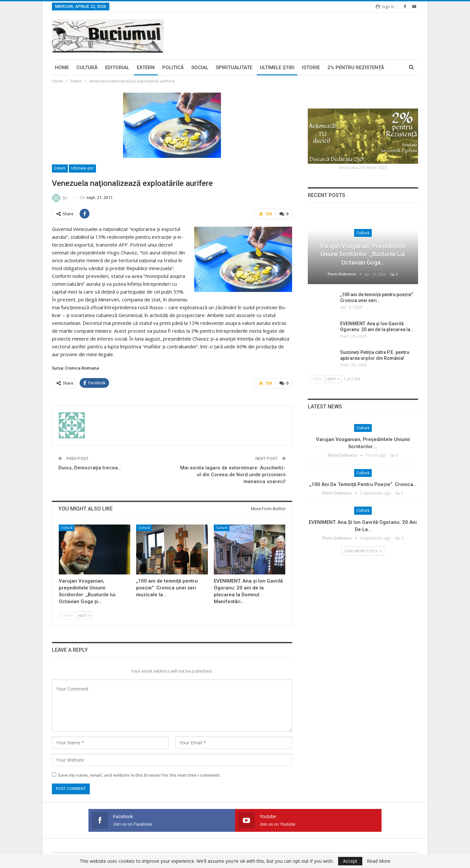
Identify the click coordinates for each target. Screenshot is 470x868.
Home (62, 68)
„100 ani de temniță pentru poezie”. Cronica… (363, 484)
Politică (173, 68)
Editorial (117, 68)
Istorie (311, 68)
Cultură (87, 68)
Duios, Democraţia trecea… (90, 466)
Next (84, 614)
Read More (379, 861)
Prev (67, 614)
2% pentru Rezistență (356, 68)
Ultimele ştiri (277, 68)
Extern (146, 68)
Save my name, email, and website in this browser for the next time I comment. (139, 774)
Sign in (385, 7)
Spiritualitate (234, 68)
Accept (350, 861)
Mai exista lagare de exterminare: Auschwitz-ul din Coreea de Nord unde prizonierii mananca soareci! (233, 473)
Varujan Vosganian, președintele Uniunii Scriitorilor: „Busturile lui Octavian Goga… (363, 254)
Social (200, 68)
